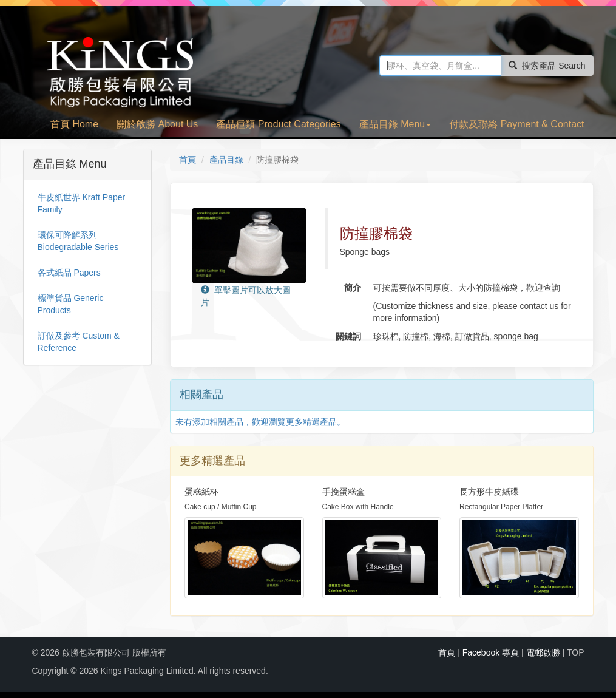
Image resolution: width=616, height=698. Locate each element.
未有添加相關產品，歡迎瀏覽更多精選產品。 (260, 422)
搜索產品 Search (547, 66)
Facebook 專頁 (491, 652)
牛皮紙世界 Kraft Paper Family (82, 203)
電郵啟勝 (543, 652)
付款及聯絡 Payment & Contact (516, 124)
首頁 (188, 160)
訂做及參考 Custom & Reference (79, 342)
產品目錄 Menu (395, 124)
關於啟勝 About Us (157, 124)
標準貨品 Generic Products (71, 304)
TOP (576, 652)
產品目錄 (226, 160)
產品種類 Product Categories (278, 124)
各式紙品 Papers (69, 273)
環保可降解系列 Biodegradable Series (78, 241)
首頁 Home (74, 124)
